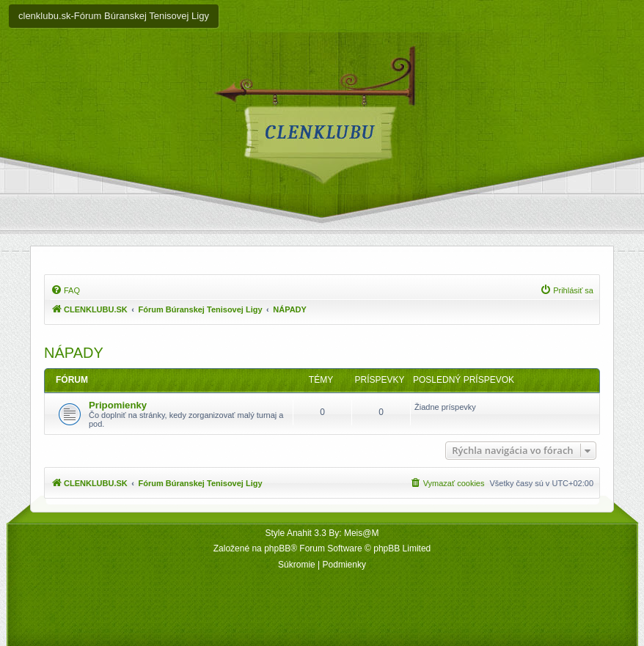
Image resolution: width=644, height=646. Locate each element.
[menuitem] (65, 290)
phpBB (277, 548)
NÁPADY (74, 353)
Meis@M (362, 533)
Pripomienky (118, 405)
